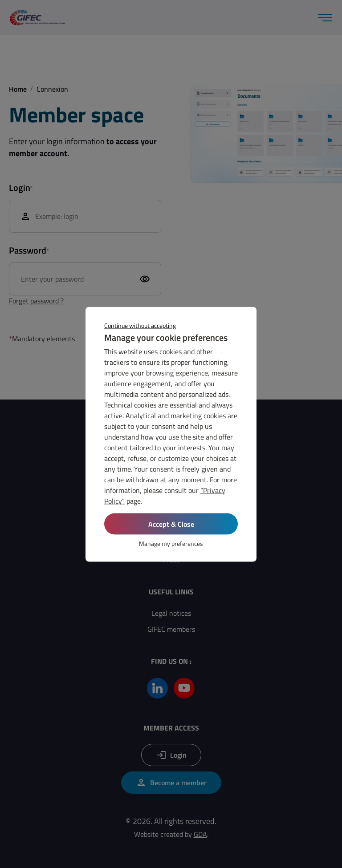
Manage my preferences (171, 543)
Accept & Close (171, 524)
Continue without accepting (140, 325)
